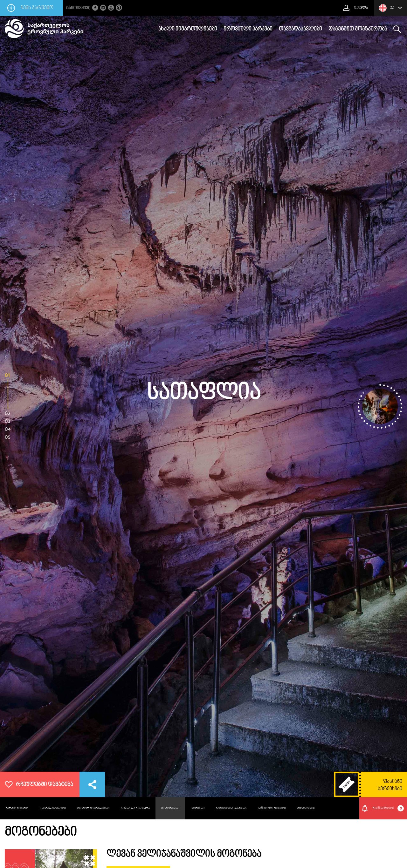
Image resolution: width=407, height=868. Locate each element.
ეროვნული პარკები (248, 29)
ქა (387, 8)
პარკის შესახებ (17, 808)
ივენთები (198, 808)
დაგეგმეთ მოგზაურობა (358, 29)
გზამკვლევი (306, 808)
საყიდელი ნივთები (272, 808)
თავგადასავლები (300, 29)
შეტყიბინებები (388, 808)
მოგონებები (170, 808)
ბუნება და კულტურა (135, 808)
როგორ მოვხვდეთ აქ (93, 808)
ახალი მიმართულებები (188, 29)
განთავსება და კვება (231, 808)
